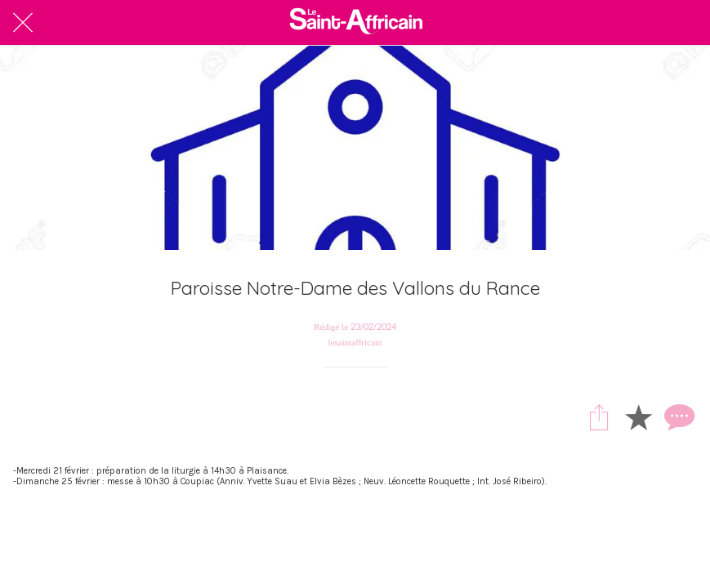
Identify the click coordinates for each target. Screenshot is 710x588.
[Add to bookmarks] (638, 416)
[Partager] (599, 416)
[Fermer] (23, 23)
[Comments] (677, 416)
